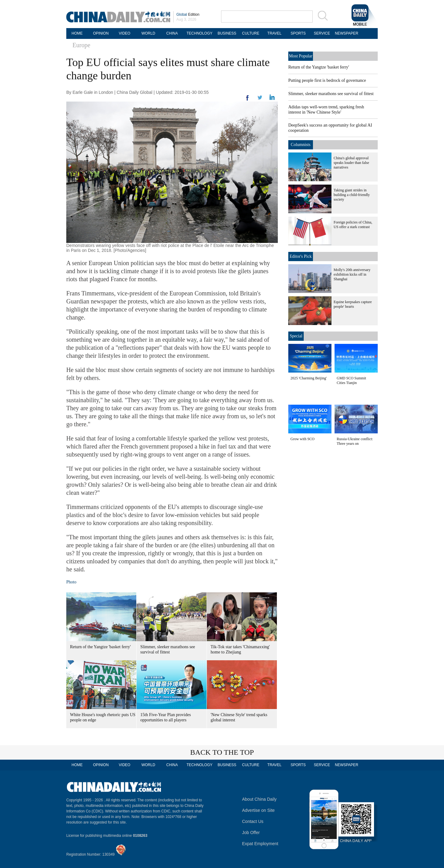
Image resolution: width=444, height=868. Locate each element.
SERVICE (322, 33)
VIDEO (124, 33)
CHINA (172, 33)
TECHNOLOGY (199, 33)
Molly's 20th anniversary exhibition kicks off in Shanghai (352, 274)
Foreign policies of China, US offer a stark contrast (353, 225)
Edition (188, 15)
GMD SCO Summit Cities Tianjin (351, 380)
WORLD (148, 33)
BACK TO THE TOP (222, 752)
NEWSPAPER (346, 33)
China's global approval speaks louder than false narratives (351, 163)
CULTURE (251, 33)
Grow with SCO (302, 439)
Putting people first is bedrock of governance (327, 80)
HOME (77, 33)
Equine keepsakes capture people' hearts (353, 304)
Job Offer (251, 833)
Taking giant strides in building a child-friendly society (352, 195)
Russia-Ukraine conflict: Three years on (355, 441)
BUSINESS (227, 33)
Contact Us (253, 821)
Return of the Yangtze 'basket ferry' (100, 647)
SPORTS (298, 33)
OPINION (101, 33)
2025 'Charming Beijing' (309, 378)
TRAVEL (274, 33)
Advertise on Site (258, 810)
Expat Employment (260, 844)
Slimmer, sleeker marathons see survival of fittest (331, 94)
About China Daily (259, 799)
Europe (81, 45)
